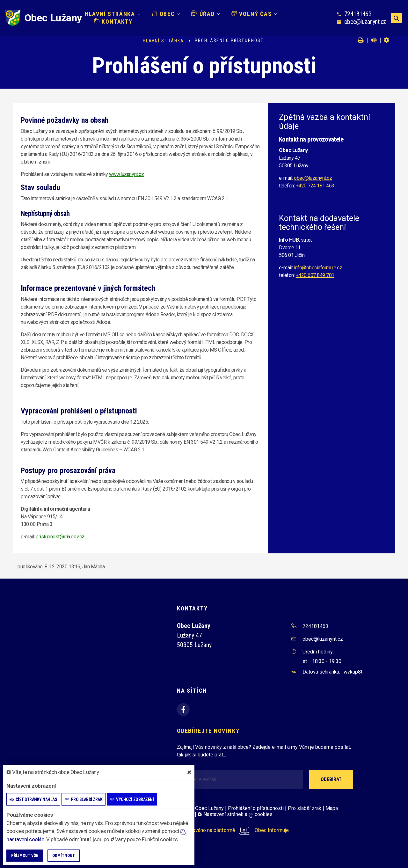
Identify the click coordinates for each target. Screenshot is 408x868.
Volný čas (251, 14)
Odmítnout (64, 855)
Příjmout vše (25, 855)
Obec (163, 14)
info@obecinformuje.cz (318, 268)
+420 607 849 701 (315, 275)
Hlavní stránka (110, 14)
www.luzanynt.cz (126, 174)
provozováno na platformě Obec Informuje (233, 830)
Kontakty (113, 22)
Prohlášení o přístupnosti (256, 808)
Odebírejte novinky (208, 731)
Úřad (203, 14)
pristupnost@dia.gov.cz (60, 537)
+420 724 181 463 (315, 186)
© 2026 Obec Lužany (200, 808)
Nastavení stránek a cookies (235, 814)
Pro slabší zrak (305, 808)
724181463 (358, 14)
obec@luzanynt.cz (365, 22)
